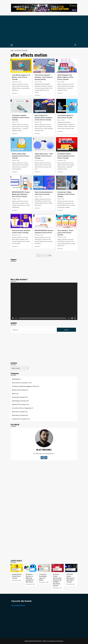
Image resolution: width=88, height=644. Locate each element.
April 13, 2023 (39, 197)
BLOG (14, 394)
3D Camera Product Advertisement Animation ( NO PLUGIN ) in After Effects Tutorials (57, 580)
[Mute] (72, 318)
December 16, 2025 (17, 580)
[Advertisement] (44, 29)
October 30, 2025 (71, 584)
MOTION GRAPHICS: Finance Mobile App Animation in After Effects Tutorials (21, 194)
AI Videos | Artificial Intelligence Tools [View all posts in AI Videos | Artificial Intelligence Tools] (44, 569)
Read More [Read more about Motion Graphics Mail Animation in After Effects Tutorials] (15, 172)
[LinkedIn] (46, 458)
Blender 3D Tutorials (19, 390)
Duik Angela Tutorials (19, 401)
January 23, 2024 (40, 161)
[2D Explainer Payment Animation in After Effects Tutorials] (21, 106)
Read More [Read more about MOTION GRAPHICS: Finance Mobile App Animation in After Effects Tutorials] (15, 210)
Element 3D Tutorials (19, 404)
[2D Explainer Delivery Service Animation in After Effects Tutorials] (67, 144)
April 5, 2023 (61, 199)
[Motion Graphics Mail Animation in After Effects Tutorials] (21, 144)
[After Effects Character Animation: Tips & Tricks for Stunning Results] (44, 66)
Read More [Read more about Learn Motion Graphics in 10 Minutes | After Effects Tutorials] (15, 93)
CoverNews (51, 641)
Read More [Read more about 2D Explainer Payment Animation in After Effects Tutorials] (15, 134)
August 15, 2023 (17, 199)
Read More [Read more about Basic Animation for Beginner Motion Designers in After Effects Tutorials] (37, 134)
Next (50, 255)
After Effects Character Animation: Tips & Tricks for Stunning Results (44, 77)
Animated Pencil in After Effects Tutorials (17, 576)
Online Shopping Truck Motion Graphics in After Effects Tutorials (65, 77)
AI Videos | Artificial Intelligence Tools (24, 386)
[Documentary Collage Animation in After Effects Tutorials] (67, 183)
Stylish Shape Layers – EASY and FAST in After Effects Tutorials (44, 156)
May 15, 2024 (39, 122)
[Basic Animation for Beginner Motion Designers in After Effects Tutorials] (44, 106)
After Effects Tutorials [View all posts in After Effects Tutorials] (18, 71)
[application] (44, 301)
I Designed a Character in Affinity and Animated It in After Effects (30, 578)
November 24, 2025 (31, 584)
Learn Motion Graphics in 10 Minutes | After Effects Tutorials (21, 77)
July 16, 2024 (39, 82)
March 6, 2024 (16, 161)
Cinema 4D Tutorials (18, 397)
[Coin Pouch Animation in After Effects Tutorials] (67, 106)
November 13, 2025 (44, 582)
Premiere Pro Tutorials (19, 419)
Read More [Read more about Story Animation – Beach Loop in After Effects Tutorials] (60, 249)
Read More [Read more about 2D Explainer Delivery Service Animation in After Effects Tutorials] (60, 172)
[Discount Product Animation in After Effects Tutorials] (21, 221)
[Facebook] (42, 458)
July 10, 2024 (61, 82)
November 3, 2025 (58, 588)
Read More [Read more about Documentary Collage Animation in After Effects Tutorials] (60, 210)
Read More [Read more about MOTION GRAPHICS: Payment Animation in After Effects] (37, 246)
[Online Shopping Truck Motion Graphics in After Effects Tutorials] (67, 66)
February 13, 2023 (62, 237)
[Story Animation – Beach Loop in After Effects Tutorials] (67, 221)
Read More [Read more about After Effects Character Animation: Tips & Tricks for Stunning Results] (37, 95)
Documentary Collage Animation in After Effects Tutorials (66, 194)
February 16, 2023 (17, 235)
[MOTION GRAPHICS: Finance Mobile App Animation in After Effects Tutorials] (21, 183)
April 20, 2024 (62, 120)
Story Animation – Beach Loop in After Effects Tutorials (65, 233)
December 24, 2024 (17, 82)
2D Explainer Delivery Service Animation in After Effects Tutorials (66, 156)
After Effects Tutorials (19, 383)
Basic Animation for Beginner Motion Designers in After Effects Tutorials (44, 118)
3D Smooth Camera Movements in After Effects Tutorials (71, 578)
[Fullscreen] (75, 318)
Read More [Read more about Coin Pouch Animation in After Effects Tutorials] (60, 131)
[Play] (13, 318)
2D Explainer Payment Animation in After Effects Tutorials (21, 118)
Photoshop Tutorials (19, 415)
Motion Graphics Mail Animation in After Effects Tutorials (21, 156)
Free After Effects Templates (22, 408)
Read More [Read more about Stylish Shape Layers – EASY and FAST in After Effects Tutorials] (37, 172)
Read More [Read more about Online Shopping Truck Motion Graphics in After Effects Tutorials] (60, 93)
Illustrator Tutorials (18, 412)
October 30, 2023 (62, 161)
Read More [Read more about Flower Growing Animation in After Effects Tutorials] (37, 208)
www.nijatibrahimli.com (18, 605)
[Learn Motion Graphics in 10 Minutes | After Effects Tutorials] (21, 66)
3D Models (15, 379)
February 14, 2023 (40, 235)
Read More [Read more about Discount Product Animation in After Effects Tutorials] (15, 246)
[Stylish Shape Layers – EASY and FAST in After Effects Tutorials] (44, 144)
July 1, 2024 (16, 122)
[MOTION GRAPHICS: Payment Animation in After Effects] (44, 221)
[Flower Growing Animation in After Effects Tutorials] (44, 183)
